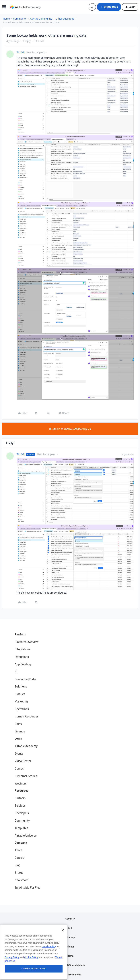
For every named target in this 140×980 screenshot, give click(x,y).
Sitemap (70, 937)
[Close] (63, 943)
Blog (17, 865)
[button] (4, 8)
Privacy (70, 946)
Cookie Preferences (70, 974)
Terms (70, 956)
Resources (21, 791)
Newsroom (22, 880)
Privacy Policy (12, 970)
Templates (21, 828)
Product (20, 694)
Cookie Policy (49, 959)
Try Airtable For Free (27, 888)
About (19, 850)
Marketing (21, 701)
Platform (20, 634)
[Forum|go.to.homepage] (25, 7)
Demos (19, 768)
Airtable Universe (26, 835)
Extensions (22, 657)
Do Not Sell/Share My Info (70, 965)
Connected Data (25, 679)
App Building (23, 664)
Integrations (23, 649)
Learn (18, 738)
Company (21, 843)
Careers (19, 858)
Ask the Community (41, 19)
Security (70, 919)
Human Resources (27, 716)
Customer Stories (26, 776)
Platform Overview (27, 642)
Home (6, 19)
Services (20, 806)
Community (20, 19)
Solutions (21, 686)
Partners (20, 798)
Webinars (21, 783)
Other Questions (65, 19)
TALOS (21, 52)
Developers (22, 813)
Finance (20, 731)
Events (19, 753)
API (70, 928)
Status (19, 873)
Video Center (23, 761)
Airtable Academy (26, 746)
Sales (18, 724)
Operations (22, 709)
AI (16, 672)
